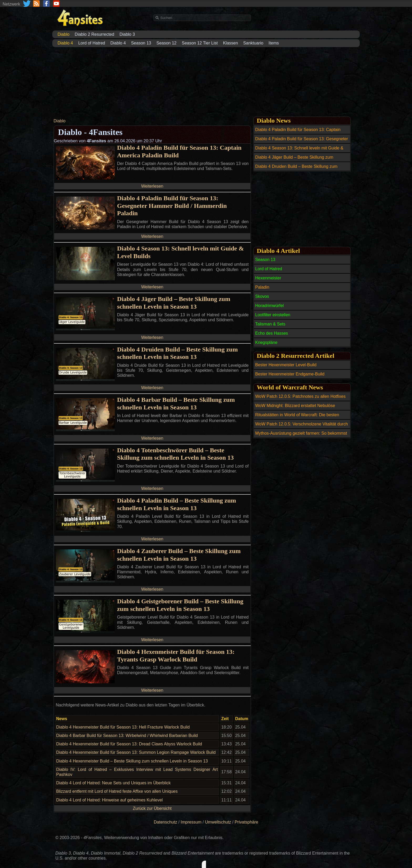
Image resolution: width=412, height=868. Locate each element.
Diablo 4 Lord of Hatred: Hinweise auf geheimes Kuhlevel (110, 800)
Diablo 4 (118, 43)
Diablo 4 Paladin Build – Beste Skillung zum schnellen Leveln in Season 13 (176, 504)
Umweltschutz (218, 822)
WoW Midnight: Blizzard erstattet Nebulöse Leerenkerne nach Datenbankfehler (295, 409)
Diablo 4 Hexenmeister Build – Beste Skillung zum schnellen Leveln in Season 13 (132, 761)
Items (274, 43)
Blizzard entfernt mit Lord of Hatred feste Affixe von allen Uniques (117, 791)
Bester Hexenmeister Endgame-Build (290, 374)
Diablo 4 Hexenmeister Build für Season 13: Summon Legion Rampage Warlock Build (136, 752)
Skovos (262, 296)
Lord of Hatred (92, 43)
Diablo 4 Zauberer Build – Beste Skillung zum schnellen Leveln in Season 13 (179, 555)
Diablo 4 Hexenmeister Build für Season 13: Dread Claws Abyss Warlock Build (129, 744)
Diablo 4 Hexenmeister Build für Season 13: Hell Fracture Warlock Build (123, 727)
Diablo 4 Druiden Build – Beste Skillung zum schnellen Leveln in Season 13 (177, 353)
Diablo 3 (127, 34)
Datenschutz (165, 822)
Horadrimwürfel (269, 306)
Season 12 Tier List (200, 43)
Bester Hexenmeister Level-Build (286, 365)
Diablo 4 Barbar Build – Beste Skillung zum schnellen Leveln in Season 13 (176, 403)
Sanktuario (253, 43)
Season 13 (141, 43)
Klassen (231, 43)
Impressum (191, 822)
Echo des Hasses (272, 333)
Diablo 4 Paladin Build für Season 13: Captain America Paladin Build (179, 151)
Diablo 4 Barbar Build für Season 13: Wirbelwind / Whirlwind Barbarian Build (127, 736)
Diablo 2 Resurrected (94, 34)
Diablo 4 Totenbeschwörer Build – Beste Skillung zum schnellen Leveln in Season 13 (175, 454)
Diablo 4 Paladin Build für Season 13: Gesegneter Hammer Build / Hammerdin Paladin (172, 206)
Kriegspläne (266, 342)
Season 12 (166, 43)
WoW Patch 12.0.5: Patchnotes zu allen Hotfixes (300, 396)
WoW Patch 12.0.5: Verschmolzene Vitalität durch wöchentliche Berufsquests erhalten (301, 427)
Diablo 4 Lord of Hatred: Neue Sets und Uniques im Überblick (114, 783)
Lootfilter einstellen (273, 315)
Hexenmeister (268, 278)
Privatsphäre (246, 822)
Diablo (60, 121)
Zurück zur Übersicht (152, 808)
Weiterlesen (152, 186)
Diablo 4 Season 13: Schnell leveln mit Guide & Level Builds (180, 252)
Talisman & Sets (270, 324)
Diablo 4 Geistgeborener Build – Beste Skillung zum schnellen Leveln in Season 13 (180, 605)
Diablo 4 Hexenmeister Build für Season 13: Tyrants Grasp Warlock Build (176, 656)
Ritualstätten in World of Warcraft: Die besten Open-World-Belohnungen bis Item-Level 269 (297, 418)
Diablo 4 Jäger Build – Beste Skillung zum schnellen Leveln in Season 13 (174, 303)
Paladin (262, 287)
